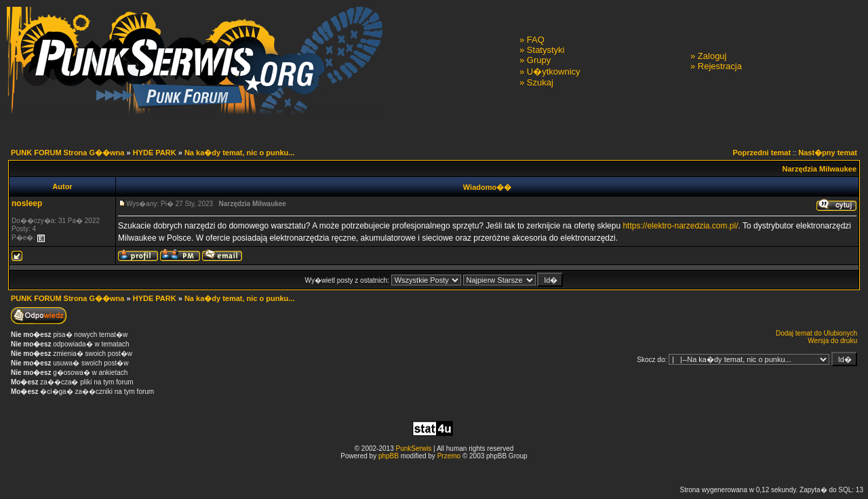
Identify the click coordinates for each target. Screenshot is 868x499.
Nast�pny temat (828, 153)
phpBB (389, 456)
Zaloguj (712, 56)
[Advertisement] (434, 472)
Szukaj (540, 82)
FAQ (536, 40)
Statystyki (546, 50)
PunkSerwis (413, 448)
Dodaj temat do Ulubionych (816, 333)
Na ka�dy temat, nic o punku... (240, 153)
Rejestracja (720, 66)
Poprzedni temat (762, 153)
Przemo (449, 456)
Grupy (539, 60)
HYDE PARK (155, 153)
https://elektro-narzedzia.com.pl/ (680, 226)
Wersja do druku (832, 341)
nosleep (27, 203)
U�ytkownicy (554, 72)
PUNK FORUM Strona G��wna (67, 153)
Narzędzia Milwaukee (820, 169)
